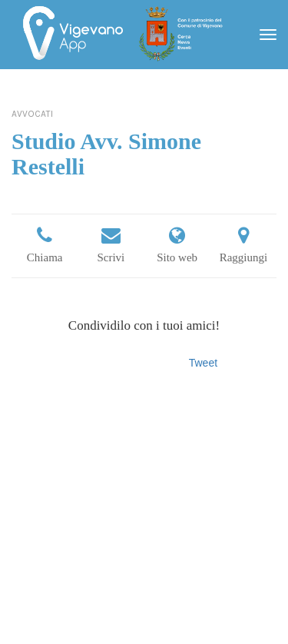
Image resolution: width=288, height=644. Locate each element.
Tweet (203, 363)
